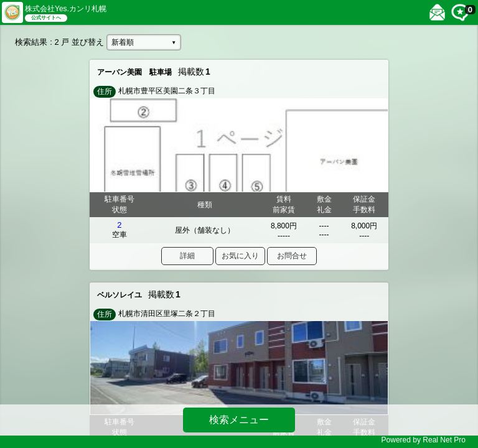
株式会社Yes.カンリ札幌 (66, 9)
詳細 (187, 256)
